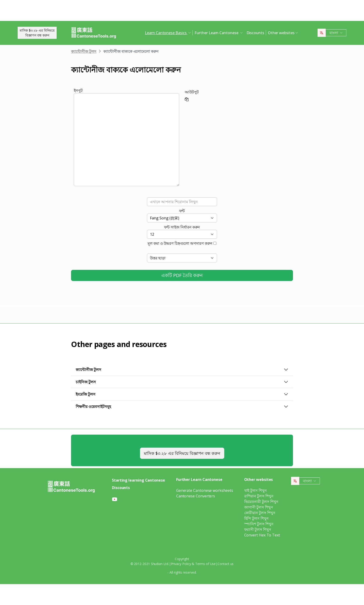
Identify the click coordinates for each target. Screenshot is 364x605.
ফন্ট (182, 211)
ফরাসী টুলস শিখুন (258, 529)
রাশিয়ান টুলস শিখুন (259, 496)
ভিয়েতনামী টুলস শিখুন (261, 502)
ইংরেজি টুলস (86, 394)
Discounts (255, 33)
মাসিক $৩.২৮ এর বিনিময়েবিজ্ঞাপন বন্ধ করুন (37, 33)
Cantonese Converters (196, 496)
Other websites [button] (281, 33)
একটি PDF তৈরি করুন (182, 275)
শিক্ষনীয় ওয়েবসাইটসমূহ (93, 407)
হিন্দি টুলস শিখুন (256, 518)
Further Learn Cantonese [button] (217, 33)
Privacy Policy (181, 564)
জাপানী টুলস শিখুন (259, 507)
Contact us (226, 564)
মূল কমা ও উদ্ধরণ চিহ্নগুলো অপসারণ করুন (180, 243)
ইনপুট (78, 90)
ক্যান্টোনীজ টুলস (84, 51)
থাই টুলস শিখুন (255, 490)
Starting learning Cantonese (138, 480)
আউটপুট (192, 92)
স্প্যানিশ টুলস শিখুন (259, 524)
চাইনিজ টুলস (86, 382)
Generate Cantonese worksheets (205, 490)
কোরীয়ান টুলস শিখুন (260, 513)
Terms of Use (205, 564)
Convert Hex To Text (262, 535)
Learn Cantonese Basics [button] (166, 33)
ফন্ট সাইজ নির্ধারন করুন (182, 227)
